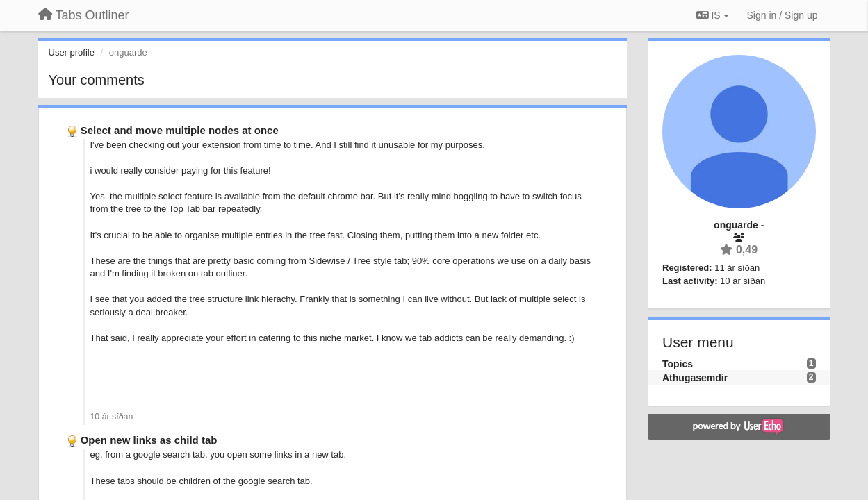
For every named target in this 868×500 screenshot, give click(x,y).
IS (713, 15)
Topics (678, 364)
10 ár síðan (112, 417)
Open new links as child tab (149, 440)
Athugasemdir (695, 378)
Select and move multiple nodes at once (180, 130)
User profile (72, 52)
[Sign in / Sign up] (783, 15)
